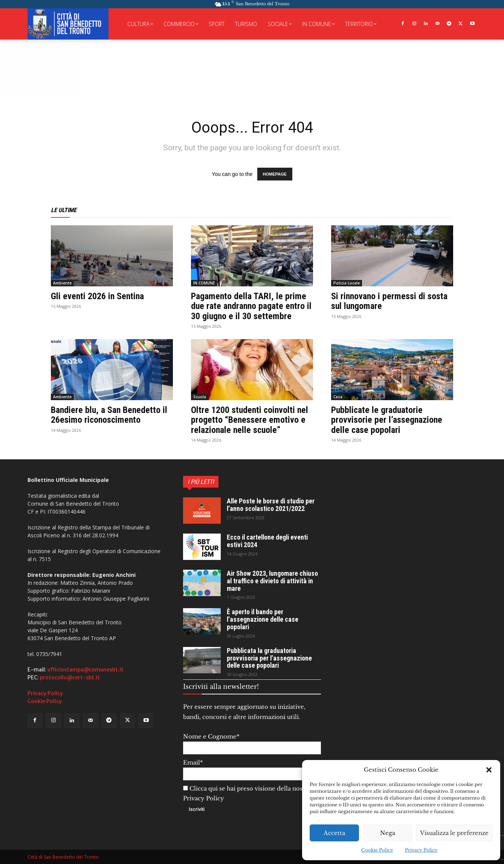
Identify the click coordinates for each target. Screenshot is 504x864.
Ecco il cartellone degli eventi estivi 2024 (269, 541)
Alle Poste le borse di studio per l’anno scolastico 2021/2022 (272, 505)
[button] (489, 770)
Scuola (200, 397)
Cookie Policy (377, 850)
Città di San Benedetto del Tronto (63, 857)
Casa (338, 397)
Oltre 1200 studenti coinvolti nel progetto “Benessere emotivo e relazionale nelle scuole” (250, 420)
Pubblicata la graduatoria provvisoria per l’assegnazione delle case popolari (270, 658)
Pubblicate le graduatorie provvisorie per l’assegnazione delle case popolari (387, 420)
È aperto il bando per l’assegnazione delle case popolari (263, 619)
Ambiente (62, 283)
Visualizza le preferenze (454, 833)
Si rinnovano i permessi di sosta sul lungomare (389, 301)
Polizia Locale (347, 283)
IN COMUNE (204, 283)
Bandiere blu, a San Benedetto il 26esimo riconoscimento (109, 415)
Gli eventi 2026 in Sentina (97, 296)
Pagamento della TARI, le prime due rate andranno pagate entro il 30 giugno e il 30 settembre (251, 306)
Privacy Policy (421, 850)
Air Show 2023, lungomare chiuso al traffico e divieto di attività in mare (273, 581)
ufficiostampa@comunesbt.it (86, 670)
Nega (388, 833)
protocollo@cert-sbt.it (70, 677)
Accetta (334, 833)
